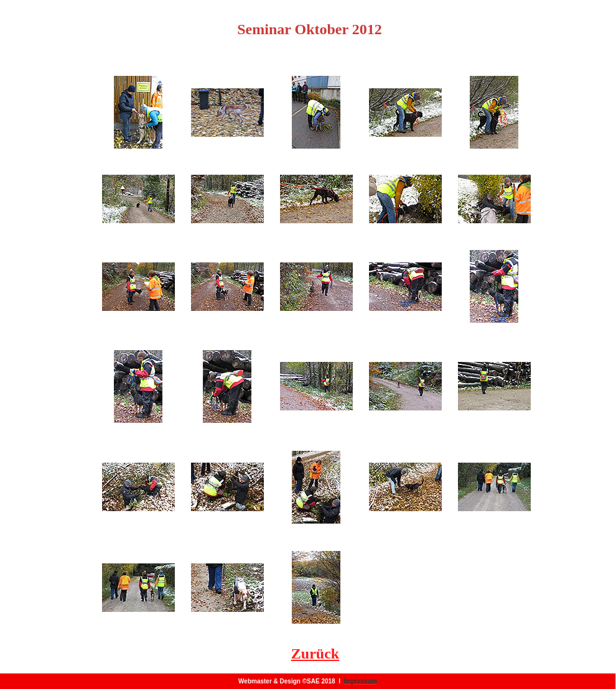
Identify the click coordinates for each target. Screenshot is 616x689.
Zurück (315, 654)
